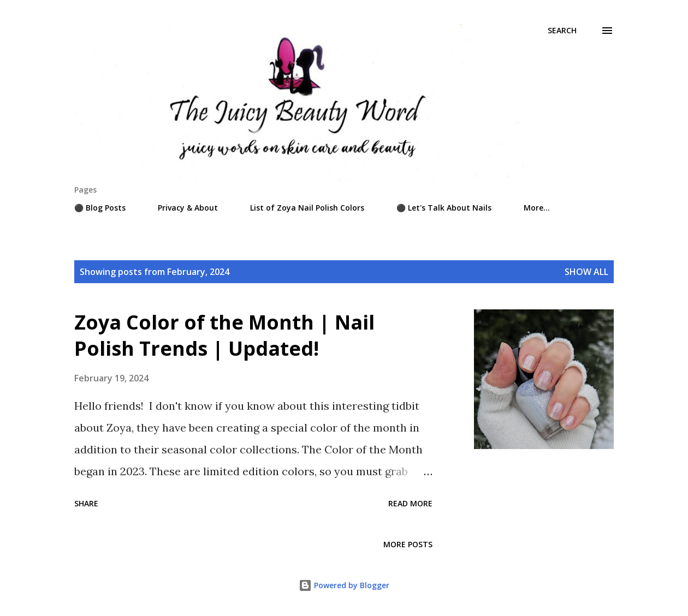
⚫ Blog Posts (100, 208)
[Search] (562, 31)
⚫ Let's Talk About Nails (444, 208)
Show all (586, 272)
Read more (410, 503)
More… (537, 208)
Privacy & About (188, 208)
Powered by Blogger (344, 585)
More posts (408, 544)
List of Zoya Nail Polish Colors (307, 208)
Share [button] (86, 503)
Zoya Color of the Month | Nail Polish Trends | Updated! (224, 335)
